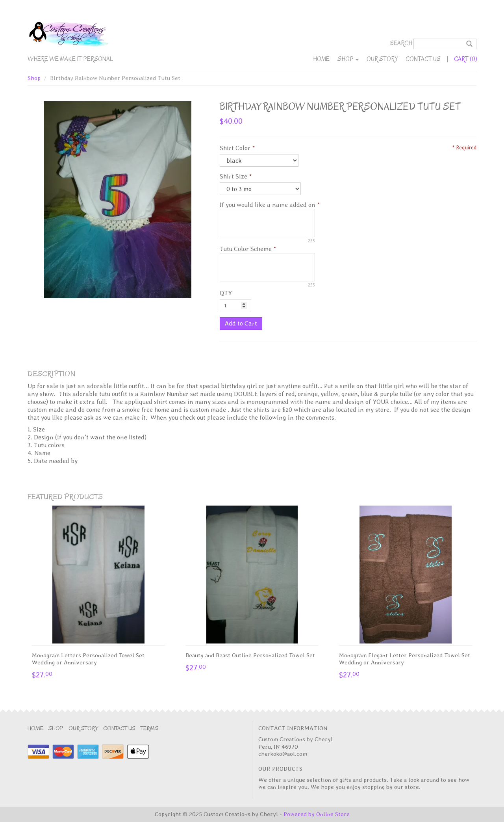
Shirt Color (235, 148)
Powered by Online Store (317, 814)
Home (321, 59)
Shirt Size (233, 176)
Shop (348, 59)
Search (401, 43)
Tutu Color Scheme (246, 249)
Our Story (382, 59)
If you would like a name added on (268, 205)
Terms (149, 728)
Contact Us (423, 59)
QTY (226, 293)
